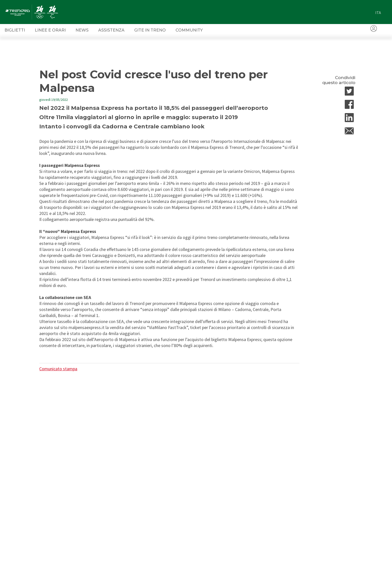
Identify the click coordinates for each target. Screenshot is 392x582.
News (82, 30)
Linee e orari (50, 30)
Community (189, 30)
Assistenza (111, 30)
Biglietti (15, 30)
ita (378, 13)
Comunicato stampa (58, 369)
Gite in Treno (150, 30)
